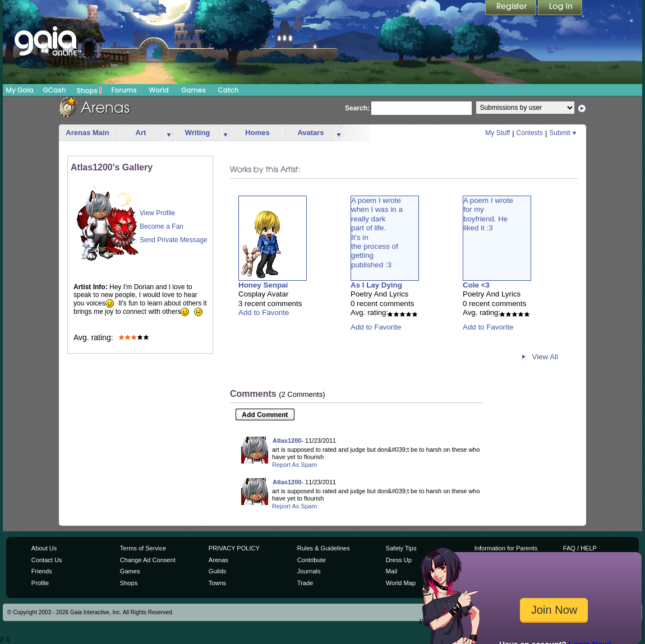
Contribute (312, 560)
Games (193, 90)
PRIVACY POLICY (234, 548)
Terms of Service (143, 548)
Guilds (217, 571)
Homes (257, 133)
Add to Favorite (264, 312)
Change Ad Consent (148, 560)
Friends (42, 571)
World (159, 90)
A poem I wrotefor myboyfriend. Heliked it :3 (488, 214)
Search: (357, 108)
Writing (198, 133)
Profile (40, 583)
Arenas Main (87, 133)
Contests (530, 133)
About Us (44, 548)
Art (141, 133)
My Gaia (19, 90)
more (169, 133)
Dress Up (399, 560)
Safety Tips (401, 548)
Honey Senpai (263, 285)
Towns (217, 583)
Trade (305, 583)
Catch (229, 90)
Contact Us (47, 560)
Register (512, 8)
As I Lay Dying (376, 285)
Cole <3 (476, 285)
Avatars (310, 133)
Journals (309, 571)
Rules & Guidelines (324, 548)
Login (560, 8)
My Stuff (497, 133)
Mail (391, 571)
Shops (89, 90)
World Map (401, 583)
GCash (55, 90)
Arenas (218, 560)
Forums (124, 90)
